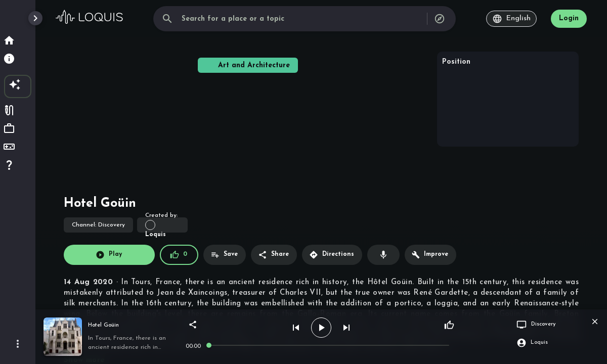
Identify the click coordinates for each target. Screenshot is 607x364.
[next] (346, 328)
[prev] (296, 328)
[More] (18, 344)
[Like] (449, 325)
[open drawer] (35, 18)
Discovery (98, 225)
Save (224, 255)
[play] (321, 328)
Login (569, 18)
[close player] (595, 322)
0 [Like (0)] (179, 255)
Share (273, 255)
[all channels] (440, 19)
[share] (193, 325)
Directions (332, 255)
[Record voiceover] (383, 255)
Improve (430, 255)
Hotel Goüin (103, 325)
